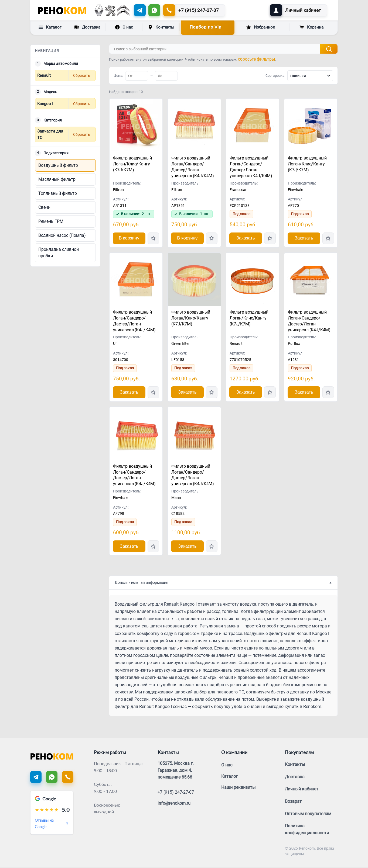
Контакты (161, 27)
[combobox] (310, 76)
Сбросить (82, 75)
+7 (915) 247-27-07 (176, 792)
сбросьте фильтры (256, 59)
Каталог (50, 27)
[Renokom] (62, 10)
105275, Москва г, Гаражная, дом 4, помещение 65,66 (176, 771)
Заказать (245, 238)
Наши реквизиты (238, 788)
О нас (124, 27)
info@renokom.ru (174, 804)
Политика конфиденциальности (307, 830)
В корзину (129, 238)
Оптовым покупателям (308, 814)
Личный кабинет (302, 789)
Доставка (87, 27)
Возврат (293, 802)
